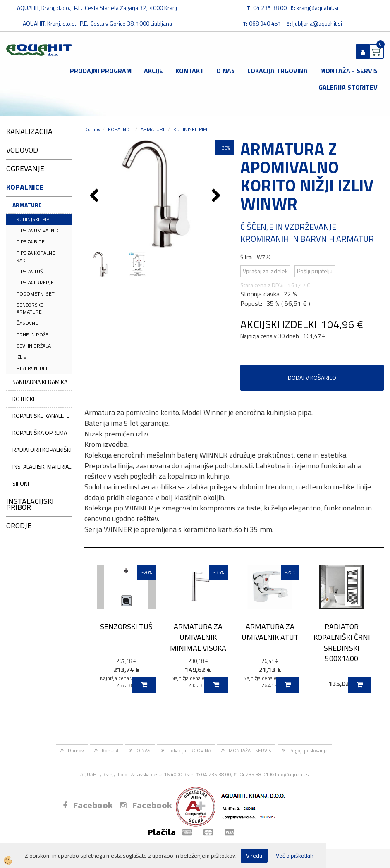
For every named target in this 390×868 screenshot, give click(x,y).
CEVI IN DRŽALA (34, 346)
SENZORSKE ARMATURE (30, 308)
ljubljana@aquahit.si (317, 23)
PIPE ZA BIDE (31, 242)
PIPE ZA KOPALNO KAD (36, 256)
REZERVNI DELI (33, 368)
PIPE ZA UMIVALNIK (37, 230)
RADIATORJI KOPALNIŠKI (42, 449)
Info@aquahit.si (292, 774)
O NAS (226, 71)
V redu (254, 855)
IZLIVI (22, 357)
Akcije (153, 71)
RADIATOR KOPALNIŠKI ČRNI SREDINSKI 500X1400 (342, 642)
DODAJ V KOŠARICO (312, 378)
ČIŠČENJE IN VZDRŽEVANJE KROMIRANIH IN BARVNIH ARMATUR (307, 233)
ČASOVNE (27, 323)
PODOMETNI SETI (36, 294)
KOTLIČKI (23, 399)
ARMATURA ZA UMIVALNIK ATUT (270, 632)
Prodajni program (101, 71)
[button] (217, 196)
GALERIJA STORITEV (348, 87)
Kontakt (190, 71)
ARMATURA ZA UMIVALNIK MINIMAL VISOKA (198, 637)
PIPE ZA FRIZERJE (35, 283)
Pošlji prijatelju (315, 271)
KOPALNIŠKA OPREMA (40, 433)
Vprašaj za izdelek (265, 271)
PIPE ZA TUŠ (30, 271)
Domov (92, 129)
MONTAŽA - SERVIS (349, 71)
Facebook (88, 805)
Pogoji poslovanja (308, 750)
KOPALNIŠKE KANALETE (41, 416)
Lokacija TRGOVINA (278, 71)
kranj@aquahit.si (317, 8)
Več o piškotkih (295, 856)
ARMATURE (27, 205)
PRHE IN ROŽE (32, 335)
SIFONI (21, 483)
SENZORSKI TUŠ (126, 626)
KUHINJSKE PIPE (34, 219)
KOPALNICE (121, 129)
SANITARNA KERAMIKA (40, 382)
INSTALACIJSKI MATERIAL (42, 466)
